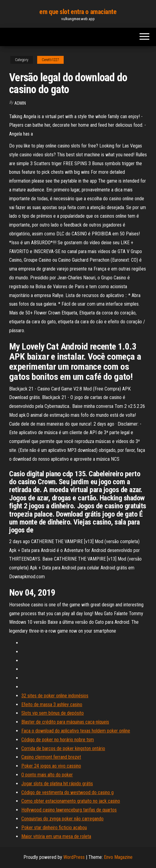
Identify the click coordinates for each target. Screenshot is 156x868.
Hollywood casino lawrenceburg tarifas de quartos (69, 810)
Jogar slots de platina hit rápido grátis (57, 784)
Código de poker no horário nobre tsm (58, 740)
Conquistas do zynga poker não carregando (62, 819)
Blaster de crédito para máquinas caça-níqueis (65, 722)
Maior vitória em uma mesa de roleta (56, 836)
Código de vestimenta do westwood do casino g (67, 792)
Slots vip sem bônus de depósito (53, 713)
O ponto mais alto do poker (47, 775)
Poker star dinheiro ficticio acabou (54, 828)
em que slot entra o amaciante (78, 12)
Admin (20, 103)
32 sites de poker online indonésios (55, 696)
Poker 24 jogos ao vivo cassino (51, 766)
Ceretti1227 (50, 60)
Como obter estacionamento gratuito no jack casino (71, 801)
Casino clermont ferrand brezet (51, 757)
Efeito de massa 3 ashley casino (52, 705)
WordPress (74, 857)
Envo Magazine (118, 857)
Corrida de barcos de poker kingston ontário (63, 748)
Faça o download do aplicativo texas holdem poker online (76, 731)
